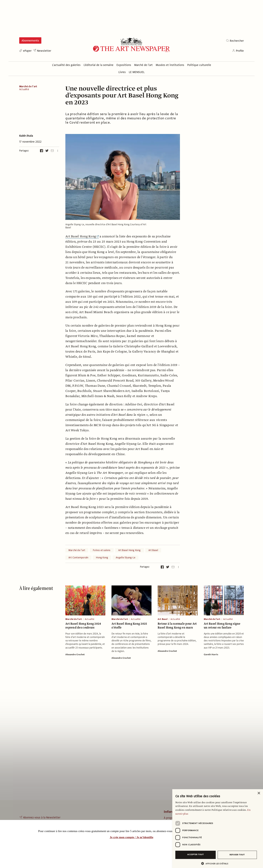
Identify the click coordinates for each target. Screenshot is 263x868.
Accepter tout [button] (196, 854)
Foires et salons (102, 550)
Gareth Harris (211, 654)
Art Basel (153, 550)
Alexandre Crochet (75, 654)
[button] (216, 863)
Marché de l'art (28, 86)
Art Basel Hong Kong (82, 236)
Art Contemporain (78, 558)
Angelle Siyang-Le (126, 558)
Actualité (24, 89)
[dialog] (218, 829)
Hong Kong (102, 558)
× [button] (259, 793)
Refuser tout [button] (237, 855)
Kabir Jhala (26, 136)
